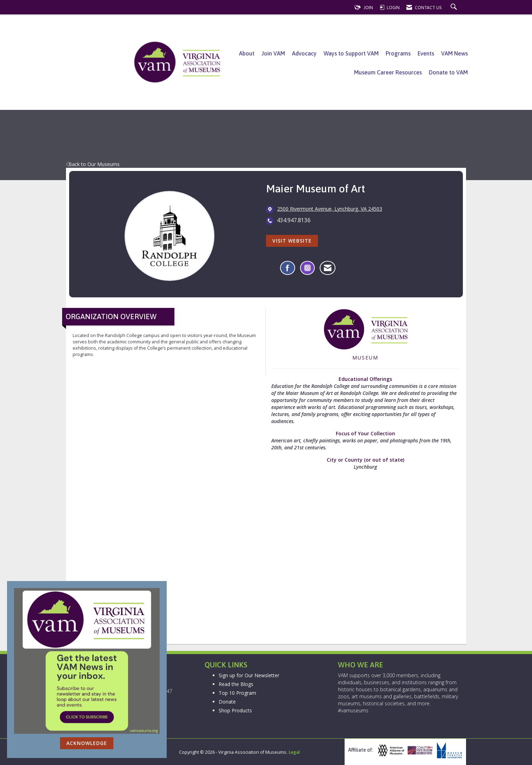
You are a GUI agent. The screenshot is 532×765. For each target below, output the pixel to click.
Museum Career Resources (388, 72)
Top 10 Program (237, 693)
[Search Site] (455, 8)
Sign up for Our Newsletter (249, 675)
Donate (227, 702)
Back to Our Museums (93, 164)
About (247, 53)
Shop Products (235, 710)
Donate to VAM (448, 72)
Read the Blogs (236, 684)
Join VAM (273, 53)
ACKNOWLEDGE (87, 743)
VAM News (454, 53)
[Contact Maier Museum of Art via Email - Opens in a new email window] (328, 268)
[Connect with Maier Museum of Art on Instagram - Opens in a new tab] (307, 268)
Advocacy (304, 53)
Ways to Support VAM (351, 53)
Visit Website (292, 241)
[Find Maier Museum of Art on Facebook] (288, 268)
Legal (294, 752)
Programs (398, 53)
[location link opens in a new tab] (330, 209)
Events (426, 53)
